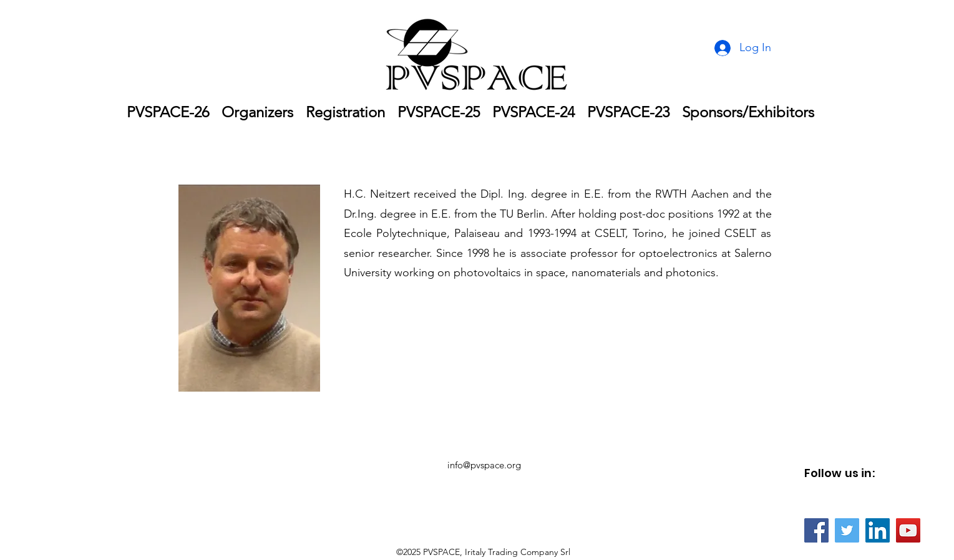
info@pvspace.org (484, 465)
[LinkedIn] (878, 530)
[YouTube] (908, 530)
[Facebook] (816, 530)
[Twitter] (847, 530)
